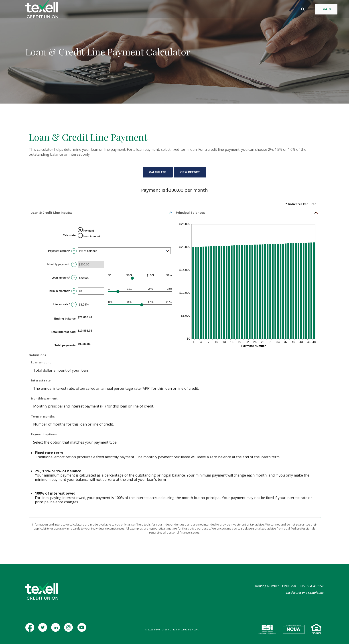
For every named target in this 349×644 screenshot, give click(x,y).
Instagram (69, 630)
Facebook (31, 630)
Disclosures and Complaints (305, 593)
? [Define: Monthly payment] (74, 264)
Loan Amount (91, 236)
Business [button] (143, 10)
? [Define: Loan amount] (74, 278)
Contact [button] (222, 10)
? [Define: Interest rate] (74, 304)
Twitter (44, 630)
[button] (102, 213)
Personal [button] (123, 10)
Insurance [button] (186, 10)
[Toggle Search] (289, 10)
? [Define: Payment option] (74, 251)
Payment (88, 230)
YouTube (82, 630)
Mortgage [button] (164, 10)
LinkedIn (56, 630)
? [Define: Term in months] (74, 291)
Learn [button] (205, 10)
